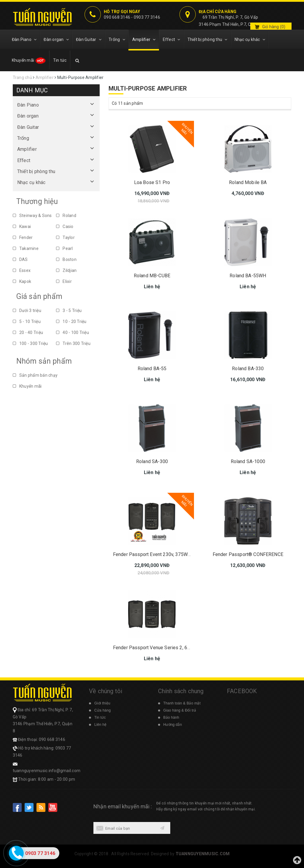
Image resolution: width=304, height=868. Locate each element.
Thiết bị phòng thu (207, 39)
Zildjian (66, 270)
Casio (65, 226)
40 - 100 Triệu (73, 332)
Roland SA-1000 (248, 461)
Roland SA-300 (152, 461)
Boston (66, 259)
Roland (66, 216)
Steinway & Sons (32, 216)
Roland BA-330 (248, 369)
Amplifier (144, 39)
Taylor (65, 237)
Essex (22, 270)
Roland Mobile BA (248, 182)
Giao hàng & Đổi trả (180, 710)
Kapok (22, 281)
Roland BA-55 (152, 369)
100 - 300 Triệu (30, 343)
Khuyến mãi (29, 61)
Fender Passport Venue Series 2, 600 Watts (160, 648)
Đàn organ (56, 39)
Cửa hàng (102, 710)
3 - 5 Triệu (69, 311)
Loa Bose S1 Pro (152, 182)
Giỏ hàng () (274, 27)
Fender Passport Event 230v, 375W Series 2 (160, 554)
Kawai (22, 226)
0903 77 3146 (147, 17)
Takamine (26, 248)
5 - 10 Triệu (27, 321)
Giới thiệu (102, 703)
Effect (172, 39)
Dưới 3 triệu (27, 311)
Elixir (64, 281)
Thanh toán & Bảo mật (182, 703)
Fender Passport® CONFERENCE (248, 554)
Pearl (65, 248)
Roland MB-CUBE (152, 276)
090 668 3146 (117, 17)
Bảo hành (171, 717)
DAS (20, 259)
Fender (23, 237)
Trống (117, 39)
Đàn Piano (24, 39)
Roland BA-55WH (248, 276)
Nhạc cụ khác (250, 39)
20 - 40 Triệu (28, 332)
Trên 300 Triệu (73, 343)
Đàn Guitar (89, 39)
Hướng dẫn (173, 725)
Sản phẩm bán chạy (35, 375)
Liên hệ (100, 725)
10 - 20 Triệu (71, 321)
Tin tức (60, 60)
